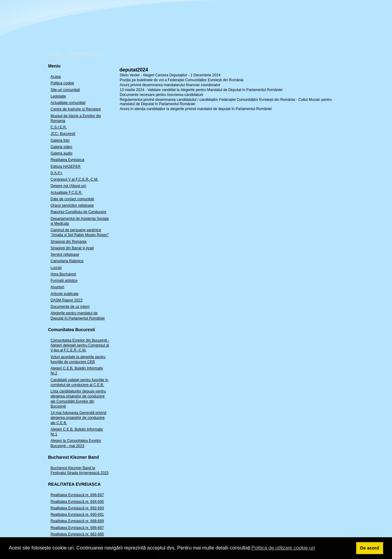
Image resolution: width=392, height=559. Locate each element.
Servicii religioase (65, 255)
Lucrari (56, 268)
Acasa (56, 77)
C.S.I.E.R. (59, 127)
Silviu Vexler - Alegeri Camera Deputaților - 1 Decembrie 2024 (170, 75)
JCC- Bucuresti (63, 134)
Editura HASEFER (66, 167)
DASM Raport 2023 (66, 300)
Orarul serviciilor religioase (72, 205)
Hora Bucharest (63, 274)
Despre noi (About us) (68, 186)
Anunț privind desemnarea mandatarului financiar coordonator (170, 85)
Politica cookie (62, 83)
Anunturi (57, 287)
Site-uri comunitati (65, 90)
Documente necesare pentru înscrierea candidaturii (161, 95)
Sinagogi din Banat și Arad (72, 248)
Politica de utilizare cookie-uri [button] (283, 548)
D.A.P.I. (57, 173)
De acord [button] (370, 548)
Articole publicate (64, 294)
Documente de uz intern (70, 307)
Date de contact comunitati (72, 199)
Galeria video (61, 147)
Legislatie (58, 96)
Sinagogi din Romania (68, 242)
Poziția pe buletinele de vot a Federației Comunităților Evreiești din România (182, 80)
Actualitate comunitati (68, 103)
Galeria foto (60, 140)
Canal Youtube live (86, 54)
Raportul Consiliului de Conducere (78, 212)
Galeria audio (61, 153)
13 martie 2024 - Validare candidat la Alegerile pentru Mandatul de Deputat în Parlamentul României (201, 90)
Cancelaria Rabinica (67, 261)
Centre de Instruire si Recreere (76, 109)
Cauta (54, 54)
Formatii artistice (64, 281)
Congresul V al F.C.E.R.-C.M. (74, 179)
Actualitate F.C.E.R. (66, 193)
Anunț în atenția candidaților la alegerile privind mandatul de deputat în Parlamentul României (196, 109)
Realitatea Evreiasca (67, 160)
